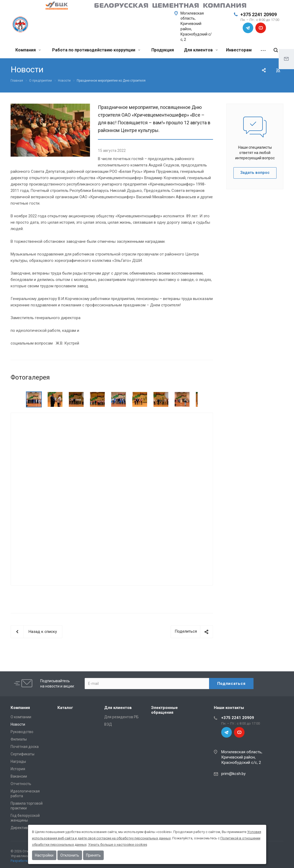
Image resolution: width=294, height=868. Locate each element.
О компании (21, 717)
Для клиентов (201, 50)
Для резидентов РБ (121, 717)
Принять (93, 855)
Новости (18, 724)
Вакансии (19, 776)
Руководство (22, 732)
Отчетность (21, 784)
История (18, 769)
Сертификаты (22, 754)
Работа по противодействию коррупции (96, 50)
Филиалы (19, 739)
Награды (18, 761)
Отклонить (70, 855)
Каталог (65, 708)
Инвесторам (239, 50)
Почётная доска (25, 747)
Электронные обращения (164, 710)
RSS (278, 71)
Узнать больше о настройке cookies (118, 845)
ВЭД (108, 724)
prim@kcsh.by (233, 774)
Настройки (44, 855)
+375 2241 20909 (259, 14)
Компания (28, 50)
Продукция (163, 50)
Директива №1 (24, 828)
